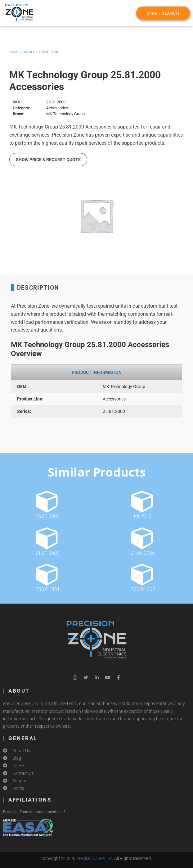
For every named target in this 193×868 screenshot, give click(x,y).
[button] (163, 13)
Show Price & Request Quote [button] (48, 160)
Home (14, 52)
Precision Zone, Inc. (95, 858)
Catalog (30, 52)
